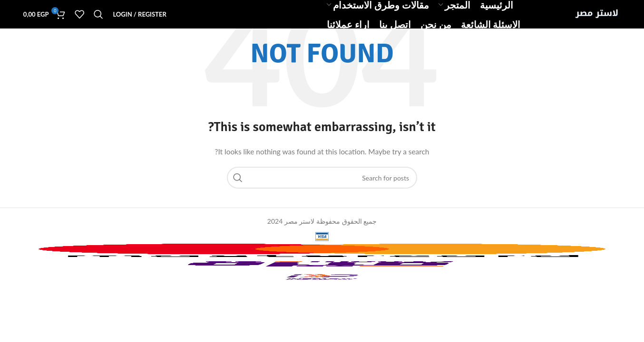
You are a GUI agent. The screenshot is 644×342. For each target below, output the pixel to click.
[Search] (98, 14)
